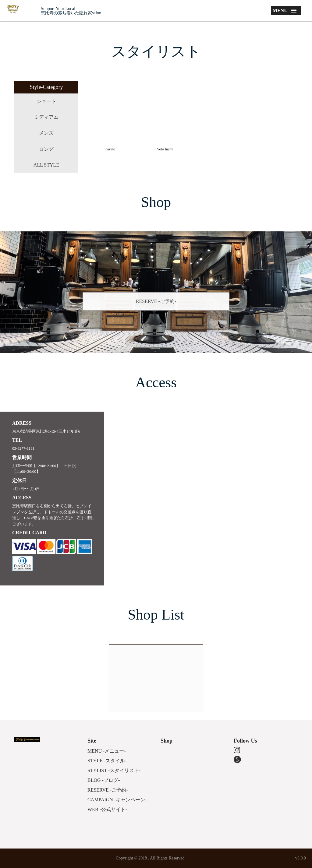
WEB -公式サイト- (107, 809)
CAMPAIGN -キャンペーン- (117, 800)
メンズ (46, 133)
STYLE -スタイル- (107, 761)
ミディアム (46, 117)
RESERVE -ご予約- (156, 301)
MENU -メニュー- (107, 751)
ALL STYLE (46, 165)
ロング (46, 149)
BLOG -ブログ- (104, 780)
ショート (46, 101)
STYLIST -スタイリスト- (114, 770)
